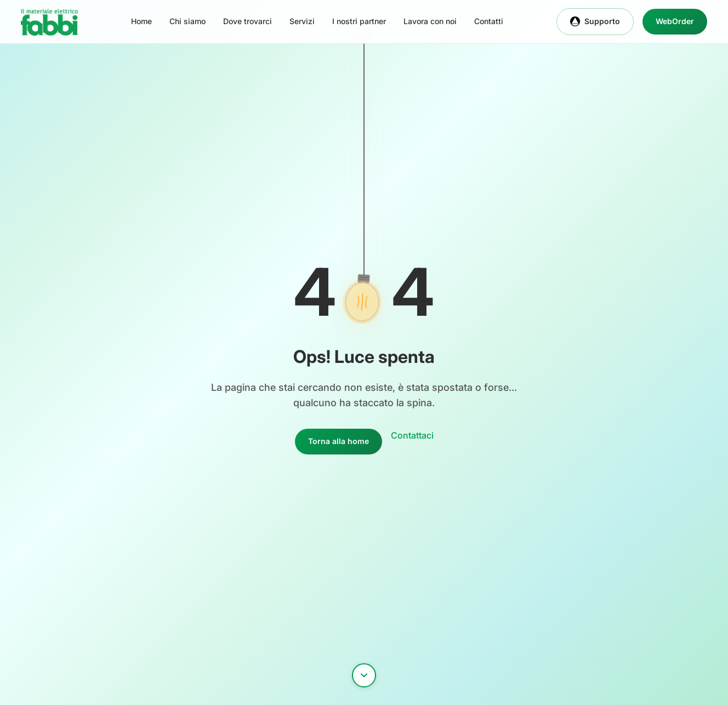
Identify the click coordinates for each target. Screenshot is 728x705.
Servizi (302, 21)
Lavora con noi (430, 21)
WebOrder (675, 21)
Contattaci (412, 435)
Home (141, 21)
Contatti (489, 21)
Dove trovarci (248, 21)
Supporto (595, 21)
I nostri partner (359, 21)
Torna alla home (339, 441)
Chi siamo (187, 21)
